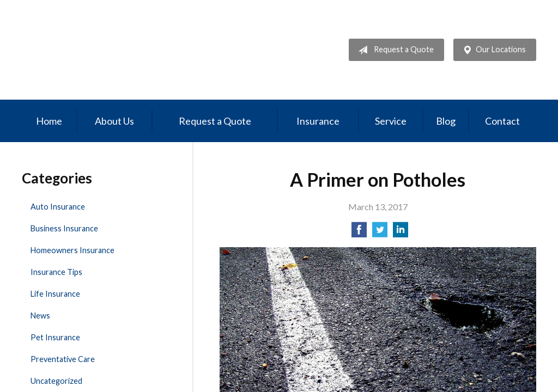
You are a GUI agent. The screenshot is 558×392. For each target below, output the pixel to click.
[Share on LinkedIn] (401, 233)
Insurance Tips (56, 272)
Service (391, 121)
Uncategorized (56, 381)
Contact (502, 121)
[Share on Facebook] (359, 233)
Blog (446, 121)
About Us (114, 121)
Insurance (318, 121)
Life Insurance (55, 294)
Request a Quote (394, 50)
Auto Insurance (58, 207)
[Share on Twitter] (380, 233)
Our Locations (492, 50)
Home (49, 121)
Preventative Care (63, 359)
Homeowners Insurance (72, 250)
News (40, 316)
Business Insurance (64, 228)
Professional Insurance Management (97, 50)
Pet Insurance (55, 337)
